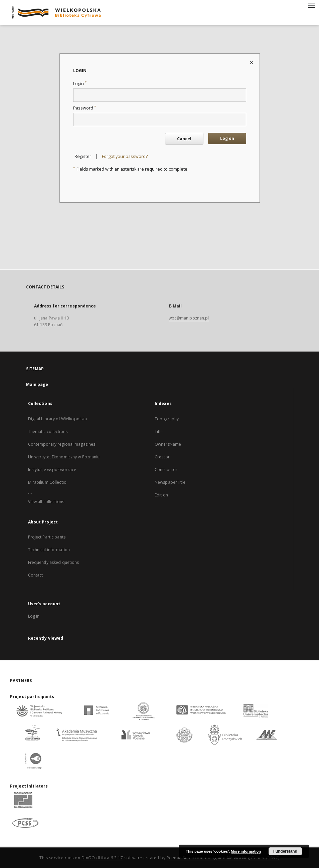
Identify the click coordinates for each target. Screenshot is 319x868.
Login (80, 84)
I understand (285, 851)
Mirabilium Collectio (47, 482)
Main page (37, 384)
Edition (161, 495)
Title (159, 431)
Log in (34, 616)
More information (246, 851)
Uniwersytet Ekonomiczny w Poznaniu (64, 457)
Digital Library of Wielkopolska (58, 419)
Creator (162, 457)
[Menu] (311, 5)
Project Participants (47, 537)
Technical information (49, 550)
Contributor (166, 470)
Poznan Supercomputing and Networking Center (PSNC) (223, 858)
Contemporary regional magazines (62, 444)
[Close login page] (252, 62)
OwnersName (168, 444)
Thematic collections (48, 431)
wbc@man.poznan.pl (189, 318)
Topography (167, 419)
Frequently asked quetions (54, 562)
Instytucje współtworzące (52, 470)
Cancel (184, 139)
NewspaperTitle (170, 482)
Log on (227, 138)
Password (85, 108)
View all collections (46, 502)
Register (83, 156)
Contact (36, 575)
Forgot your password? (125, 156)
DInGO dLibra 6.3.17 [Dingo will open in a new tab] (102, 858)
